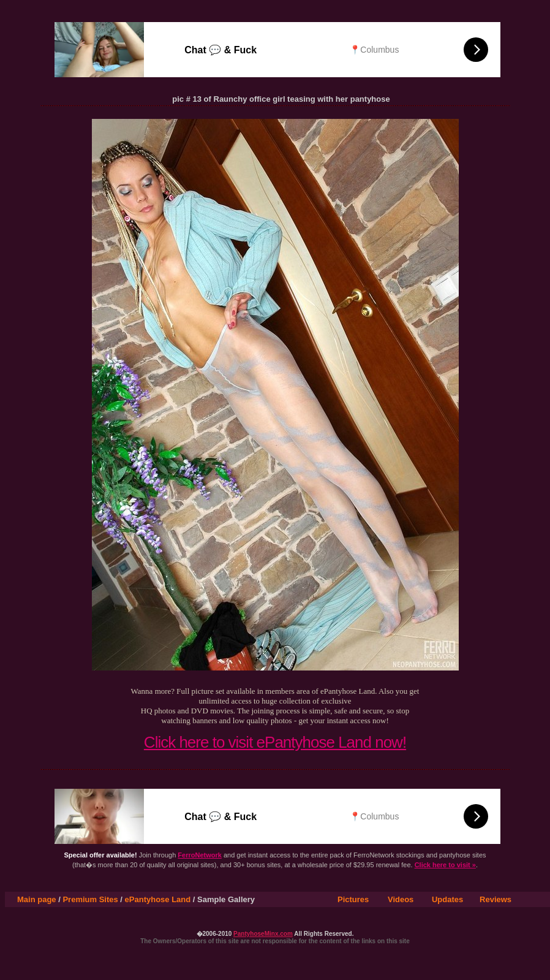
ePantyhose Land (158, 899)
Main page (37, 899)
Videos (401, 899)
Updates (447, 899)
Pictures (353, 899)
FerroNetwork (200, 855)
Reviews (495, 899)
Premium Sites (90, 899)
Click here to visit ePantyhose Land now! (275, 742)
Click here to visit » (445, 865)
